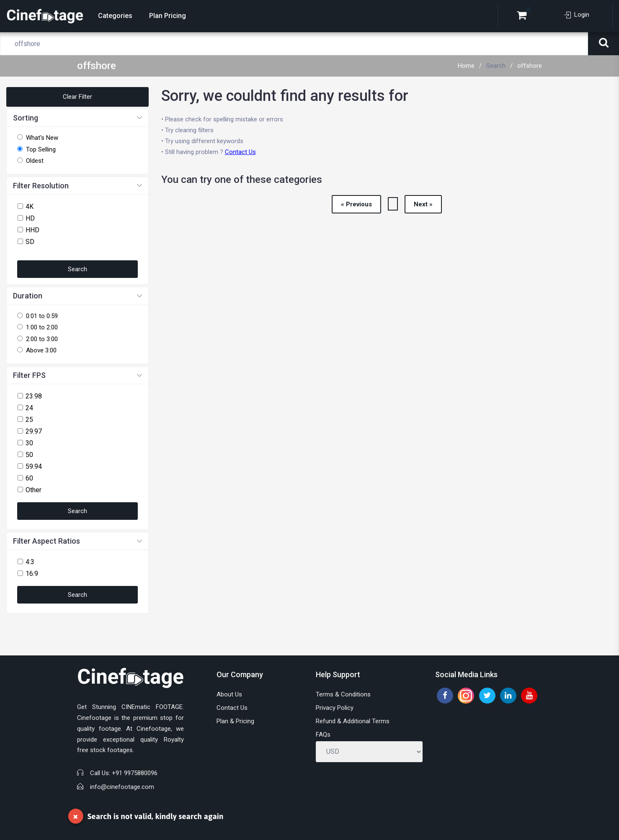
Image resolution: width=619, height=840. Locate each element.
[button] (77, 118)
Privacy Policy (335, 708)
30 (29, 443)
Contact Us (240, 152)
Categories (115, 16)
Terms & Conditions (343, 694)
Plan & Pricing (235, 721)
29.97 (34, 431)
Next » (423, 204)
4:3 (30, 562)
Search (496, 66)
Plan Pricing (168, 16)
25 (29, 420)
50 (29, 455)
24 (29, 408)
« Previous (356, 204)
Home (466, 66)
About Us (229, 694)
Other (34, 490)
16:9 (32, 574)
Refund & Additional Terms (353, 721)
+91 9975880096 (135, 773)
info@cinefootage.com (122, 787)
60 (29, 478)
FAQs (323, 735)
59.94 (34, 466)
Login (577, 15)
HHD (32, 230)
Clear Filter (77, 97)
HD (30, 218)
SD (30, 242)
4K (30, 207)
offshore (530, 66)
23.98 (34, 396)
